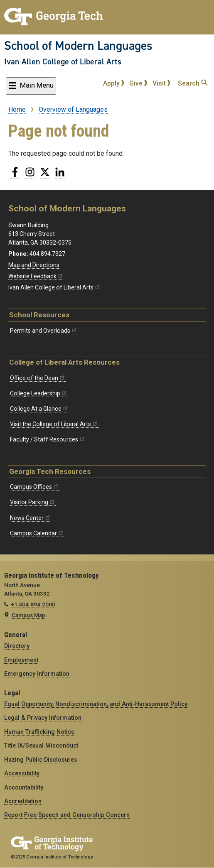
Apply (114, 83)
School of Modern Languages (78, 46)
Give (138, 83)
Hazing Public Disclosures (41, 760)
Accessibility (22, 773)
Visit (162, 83)
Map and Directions (34, 265)
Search (193, 83)
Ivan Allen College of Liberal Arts (63, 61)
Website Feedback (36, 276)
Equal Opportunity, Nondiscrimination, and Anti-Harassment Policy (96, 704)
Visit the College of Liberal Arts (54, 424)
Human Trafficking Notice (39, 732)
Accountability (24, 787)
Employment (21, 660)
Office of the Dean (38, 378)
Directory (17, 646)
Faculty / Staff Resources (48, 439)
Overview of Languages (73, 109)
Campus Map (28, 615)
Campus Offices (35, 487)
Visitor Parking (33, 502)
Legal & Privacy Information (43, 718)
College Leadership (39, 393)
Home (17, 109)
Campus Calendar (37, 533)
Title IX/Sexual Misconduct (41, 745)
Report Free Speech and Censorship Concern (67, 815)
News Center (31, 518)
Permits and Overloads (44, 331)
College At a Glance (39, 409)
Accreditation (23, 801)
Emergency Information (37, 674)
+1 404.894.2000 (33, 604)
